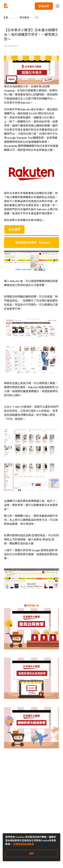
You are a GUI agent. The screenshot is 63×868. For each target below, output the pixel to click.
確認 (32, 853)
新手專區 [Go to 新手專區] (24, 18)
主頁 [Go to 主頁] (6, 18)
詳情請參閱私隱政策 (24, 844)
